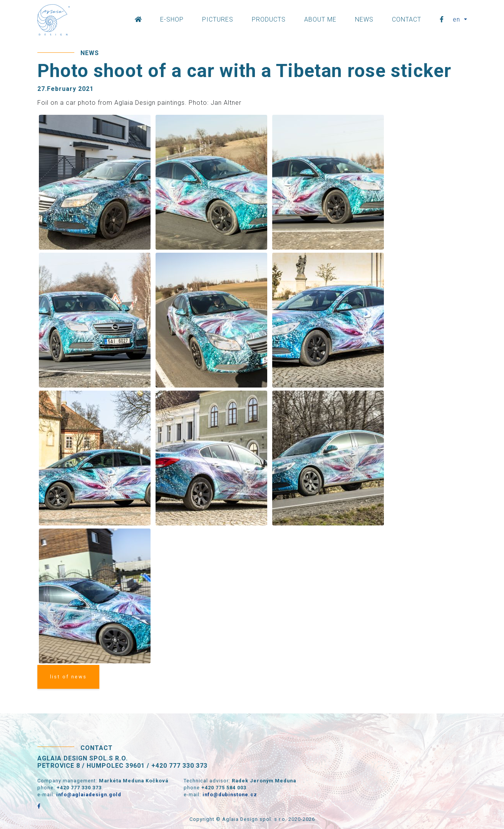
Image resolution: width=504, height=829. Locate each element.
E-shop (172, 19)
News (364, 19)
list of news (69, 677)
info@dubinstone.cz (230, 795)
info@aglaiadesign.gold (89, 795)
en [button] (457, 19)
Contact (407, 19)
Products (269, 19)
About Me (320, 19)
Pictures (218, 19)
